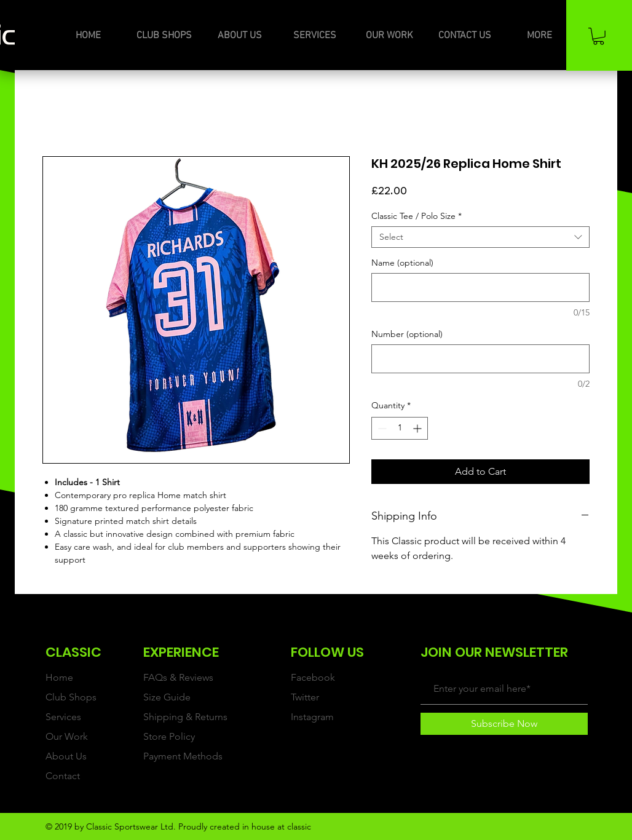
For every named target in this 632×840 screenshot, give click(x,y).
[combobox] (480, 237)
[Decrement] (381, 428)
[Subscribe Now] (504, 724)
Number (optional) (407, 334)
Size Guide (167, 697)
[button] (598, 36)
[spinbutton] (400, 428)
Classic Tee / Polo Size (417, 216)
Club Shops (71, 697)
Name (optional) (402, 263)
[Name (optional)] (480, 287)
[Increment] (418, 428)
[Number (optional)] (480, 359)
